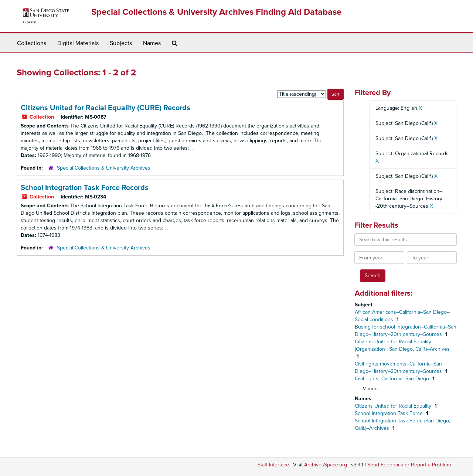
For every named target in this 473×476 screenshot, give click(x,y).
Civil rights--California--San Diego (393, 379)
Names (152, 43)
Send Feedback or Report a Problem (409, 465)
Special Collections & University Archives (104, 168)
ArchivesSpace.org (326, 465)
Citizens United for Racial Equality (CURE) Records (106, 108)
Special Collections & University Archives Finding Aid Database (216, 12)
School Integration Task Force (389, 413)
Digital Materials (78, 43)
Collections (32, 43)
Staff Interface (273, 465)
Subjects (121, 43)
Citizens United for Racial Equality (394, 406)
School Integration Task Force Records (85, 188)
